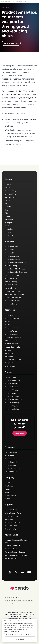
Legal (6, 597)
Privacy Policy (14, 597)
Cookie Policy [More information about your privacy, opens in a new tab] (14, 631)
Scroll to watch (11, 43)
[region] (19, 630)
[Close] (36, 621)
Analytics (8, 184)
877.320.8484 (9, 604)
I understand (20, 639)
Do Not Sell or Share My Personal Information (20, 635)
